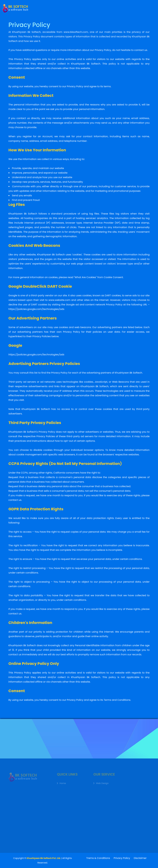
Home (53, 8)
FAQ (118, 6)
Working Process (104, 6)
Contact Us (128, 5)
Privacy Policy (122, 858)
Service (70, 8)
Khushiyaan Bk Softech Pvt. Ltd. (44, 858)
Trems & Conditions (98, 858)
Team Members (86, 7)
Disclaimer (140, 858)
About (61, 8)
